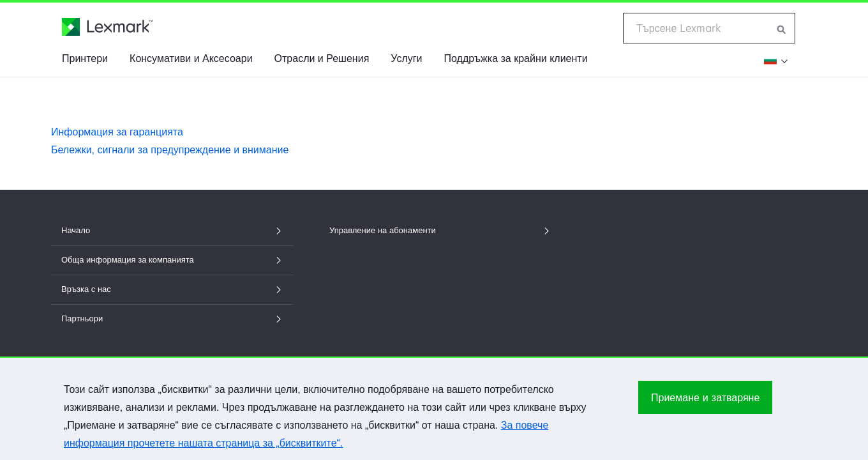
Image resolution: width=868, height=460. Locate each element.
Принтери (85, 58)
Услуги (406, 58)
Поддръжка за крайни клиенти (516, 58)
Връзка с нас (172, 289)
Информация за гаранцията (117, 132)
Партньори (172, 318)
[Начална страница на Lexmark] (107, 27)
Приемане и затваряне (705, 402)
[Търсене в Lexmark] (782, 28)
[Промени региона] (775, 60)
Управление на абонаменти (440, 230)
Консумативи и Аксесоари (191, 58)
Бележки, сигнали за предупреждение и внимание (170, 150)
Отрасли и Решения (322, 58)
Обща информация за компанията (172, 260)
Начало (172, 230)
